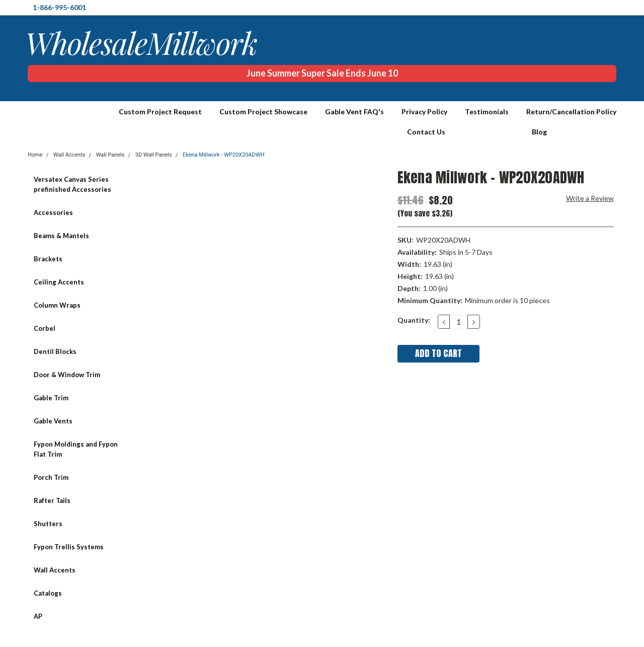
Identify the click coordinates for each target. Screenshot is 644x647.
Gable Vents (53, 421)
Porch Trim (51, 477)
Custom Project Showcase (263, 112)
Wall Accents (55, 570)
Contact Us (426, 132)
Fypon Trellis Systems (69, 547)
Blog (539, 132)
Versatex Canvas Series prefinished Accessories (72, 184)
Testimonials (487, 112)
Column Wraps (57, 305)
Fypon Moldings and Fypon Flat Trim (76, 449)
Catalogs (48, 593)
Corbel (45, 328)
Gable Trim (51, 398)
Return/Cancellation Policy (571, 112)
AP (38, 616)
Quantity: (414, 320)
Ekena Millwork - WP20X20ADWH (224, 155)
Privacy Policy (424, 112)
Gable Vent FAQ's (354, 112)
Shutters (48, 524)
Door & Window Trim (67, 375)
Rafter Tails (52, 500)
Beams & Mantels (61, 236)
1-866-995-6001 (59, 7)
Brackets (48, 259)
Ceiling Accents (59, 282)
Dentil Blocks (55, 351)
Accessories (53, 212)
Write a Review (590, 198)
